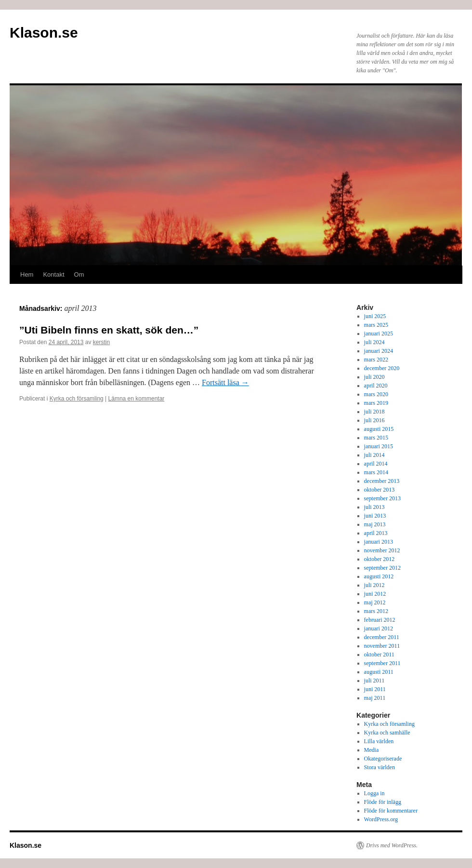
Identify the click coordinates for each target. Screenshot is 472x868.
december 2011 (382, 637)
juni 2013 (375, 516)
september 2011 (382, 663)
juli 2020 (374, 377)
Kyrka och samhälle (387, 733)
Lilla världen (379, 741)
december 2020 (382, 368)
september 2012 (382, 568)
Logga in (374, 793)
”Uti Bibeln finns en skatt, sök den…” (109, 330)
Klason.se (44, 33)
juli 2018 (374, 412)
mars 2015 (376, 438)
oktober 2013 (380, 490)
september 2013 (382, 498)
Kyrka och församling (77, 399)
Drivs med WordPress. (392, 845)
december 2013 (382, 481)
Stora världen (380, 767)
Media (372, 750)
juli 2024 (374, 342)
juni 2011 (375, 689)
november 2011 (382, 646)
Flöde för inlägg (383, 802)
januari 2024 (379, 351)
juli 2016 (374, 420)
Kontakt (53, 274)
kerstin (101, 342)
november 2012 (382, 550)
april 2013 (376, 533)
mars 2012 (376, 611)
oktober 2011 (379, 654)
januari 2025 (379, 334)
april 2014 (376, 464)
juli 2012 (374, 585)
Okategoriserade (383, 759)
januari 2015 (379, 446)
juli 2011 (374, 681)
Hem (27, 274)
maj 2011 (375, 698)
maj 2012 (375, 602)
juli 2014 (374, 455)
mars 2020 (376, 394)
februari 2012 (380, 620)
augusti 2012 (379, 576)
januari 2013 (379, 542)
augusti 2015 (379, 429)
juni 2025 (375, 316)
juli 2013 (374, 507)
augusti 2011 (379, 672)
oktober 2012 (380, 559)
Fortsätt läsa (225, 382)
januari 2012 (379, 628)
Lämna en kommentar (137, 399)
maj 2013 (375, 524)
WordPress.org (381, 819)
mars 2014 (376, 472)
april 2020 (376, 386)
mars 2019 (376, 403)
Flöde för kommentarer (391, 811)
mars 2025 (376, 325)
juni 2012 (375, 594)
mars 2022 (376, 360)
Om (79, 274)
